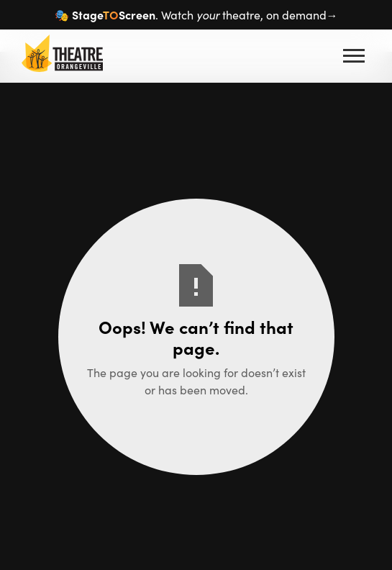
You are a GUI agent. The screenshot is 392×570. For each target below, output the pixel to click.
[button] (354, 56)
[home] (59, 56)
